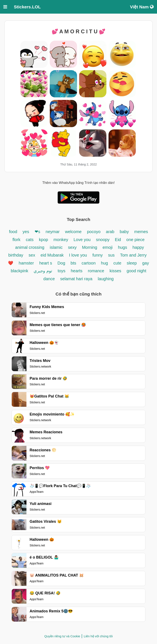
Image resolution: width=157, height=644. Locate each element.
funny (97, 255)
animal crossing (30, 247)
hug (104, 263)
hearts (77, 271)
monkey (61, 240)
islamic (56, 247)
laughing (106, 279)
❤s (37, 232)
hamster (27, 263)
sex (32, 255)
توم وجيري (43, 271)
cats (30, 240)
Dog (61, 263)
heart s (46, 263)
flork (16, 240)
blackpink (19, 271)
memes (141, 232)
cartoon (89, 263)
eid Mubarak (53, 255)
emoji (108, 247)
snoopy (103, 240)
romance (97, 271)
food (13, 232)
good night (136, 271)
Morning (90, 247)
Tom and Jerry (133, 255)
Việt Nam (142, 7)
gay (145, 263)
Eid (118, 240)
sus (111, 255)
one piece (135, 240)
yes (26, 232)
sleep (132, 263)
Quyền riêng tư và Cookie (62, 636)
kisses (115, 271)
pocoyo (94, 232)
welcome (73, 232)
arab (110, 232)
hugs (122, 247)
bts (73, 263)
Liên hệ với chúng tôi (98, 636)
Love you (83, 240)
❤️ (11, 263)
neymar (53, 232)
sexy (73, 247)
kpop (44, 240)
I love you (78, 255)
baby (124, 232)
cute (117, 263)
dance (50, 279)
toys (62, 271)
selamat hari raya (76, 279)
